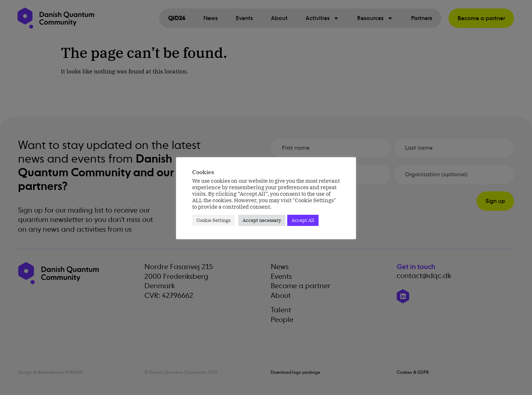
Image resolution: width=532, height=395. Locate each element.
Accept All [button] (303, 220)
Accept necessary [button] (262, 220)
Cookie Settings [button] (213, 220)
